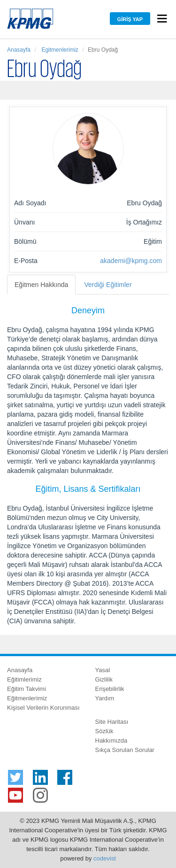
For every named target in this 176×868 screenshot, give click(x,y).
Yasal (103, 670)
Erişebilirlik (110, 689)
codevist (105, 858)
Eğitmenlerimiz (27, 698)
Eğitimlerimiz (24, 679)
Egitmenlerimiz (59, 50)
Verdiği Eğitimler (108, 285)
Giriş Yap (130, 19)
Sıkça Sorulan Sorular (125, 750)
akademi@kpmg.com (131, 261)
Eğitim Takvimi (27, 689)
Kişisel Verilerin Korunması (43, 708)
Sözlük (104, 731)
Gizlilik (104, 679)
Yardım (105, 698)
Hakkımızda (111, 740)
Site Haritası (112, 722)
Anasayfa (19, 50)
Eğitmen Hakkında (41, 285)
